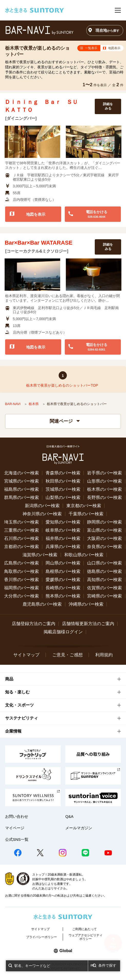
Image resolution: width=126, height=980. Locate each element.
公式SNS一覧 (17, 839)
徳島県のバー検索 (104, 571)
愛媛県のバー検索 (63, 580)
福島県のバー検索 (22, 489)
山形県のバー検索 (104, 481)
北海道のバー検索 (22, 473)
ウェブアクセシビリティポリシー (86, 937)
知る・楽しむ (17, 692)
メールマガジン (79, 828)
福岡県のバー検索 (22, 588)
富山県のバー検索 (104, 530)
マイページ (15, 828)
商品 (9, 679)
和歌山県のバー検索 (84, 555)
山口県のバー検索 (104, 563)
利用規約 (104, 655)
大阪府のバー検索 (104, 538)
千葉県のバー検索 (86, 514)
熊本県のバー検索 (63, 596)
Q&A (69, 816)
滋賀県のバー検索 (40, 555)
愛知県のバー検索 (63, 522)
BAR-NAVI (13, 404)
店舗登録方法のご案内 (34, 624)
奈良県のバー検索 (104, 547)
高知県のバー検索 (104, 580)
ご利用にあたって (85, 929)
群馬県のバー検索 (22, 498)
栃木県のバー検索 (104, 489)
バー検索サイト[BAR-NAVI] (39, 30)
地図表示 (114, 48)
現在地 (107, 30)
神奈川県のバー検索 (42, 514)
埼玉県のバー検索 (22, 522)
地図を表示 (36, 214)
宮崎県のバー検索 (104, 596)
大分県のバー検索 (22, 596)
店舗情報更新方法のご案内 (88, 624)
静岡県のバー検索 (104, 522)
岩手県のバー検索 (104, 473)
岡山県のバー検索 (63, 563)
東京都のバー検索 (84, 506)
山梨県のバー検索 (63, 498)
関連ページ (65, 421)
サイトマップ (26, 655)
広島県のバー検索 (22, 563)
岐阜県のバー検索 (63, 530)
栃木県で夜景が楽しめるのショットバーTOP (62, 385)
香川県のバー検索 (22, 580)
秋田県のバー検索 (63, 481)
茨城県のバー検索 (63, 489)
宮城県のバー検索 (22, 481)
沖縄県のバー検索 (86, 604)
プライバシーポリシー (41, 937)
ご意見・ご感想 (67, 655)
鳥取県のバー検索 (22, 571)
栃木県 (34, 404)
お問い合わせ (17, 816)
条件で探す (107, 965)
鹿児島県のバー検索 (42, 604)
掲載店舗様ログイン (63, 632)
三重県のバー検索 (22, 530)
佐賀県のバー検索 (104, 588)
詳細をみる (108, 106)
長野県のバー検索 (104, 498)
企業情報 (13, 731)
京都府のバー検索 (22, 547)
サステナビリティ (22, 718)
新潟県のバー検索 (42, 506)
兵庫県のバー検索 (63, 547)
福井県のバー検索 (63, 538)
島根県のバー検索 (63, 571)
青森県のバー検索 (63, 473)
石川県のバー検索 (22, 538)
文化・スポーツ (19, 705)
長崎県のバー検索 (63, 588)
